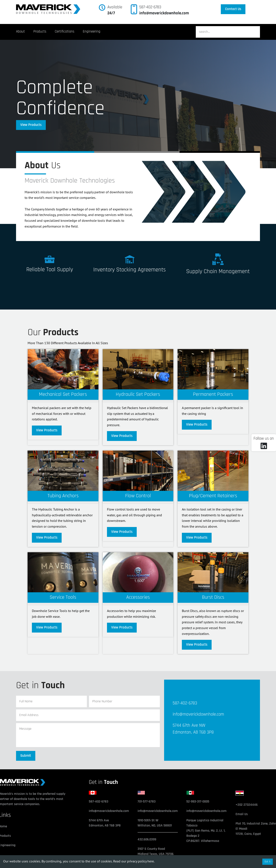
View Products (31, 125)
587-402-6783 (150, 7)
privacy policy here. (141, 861)
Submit (26, 756)
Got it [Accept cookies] (268, 862)
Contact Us (233, 9)
